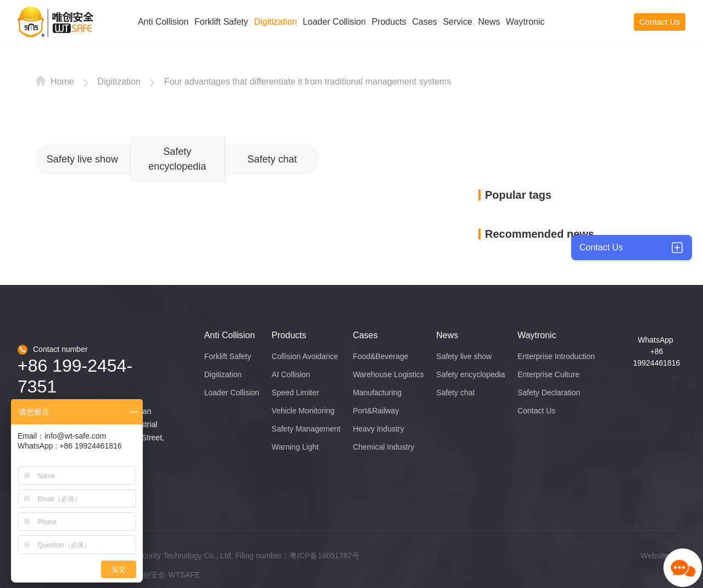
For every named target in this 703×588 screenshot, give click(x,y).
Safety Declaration (549, 393)
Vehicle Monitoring (303, 411)
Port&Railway (376, 411)
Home (55, 81)
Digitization (275, 22)
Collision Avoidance (305, 356)
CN (606, 22)
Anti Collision (163, 22)
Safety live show (82, 159)
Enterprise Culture (548, 374)
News (489, 22)
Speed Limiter (295, 393)
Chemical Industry (383, 447)
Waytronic (525, 22)
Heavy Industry (378, 429)
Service (457, 22)
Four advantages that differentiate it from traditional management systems (308, 82)
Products (389, 22)
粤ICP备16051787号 (325, 556)
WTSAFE (184, 575)
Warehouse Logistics (388, 374)
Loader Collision (334, 22)
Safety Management (306, 429)
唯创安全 (150, 575)
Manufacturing (377, 393)
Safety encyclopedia (177, 159)
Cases (424, 22)
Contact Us (660, 22)
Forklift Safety (221, 22)
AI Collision (291, 374)
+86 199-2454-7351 (75, 376)
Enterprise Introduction (556, 356)
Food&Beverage (380, 356)
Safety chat (272, 159)
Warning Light (295, 447)
